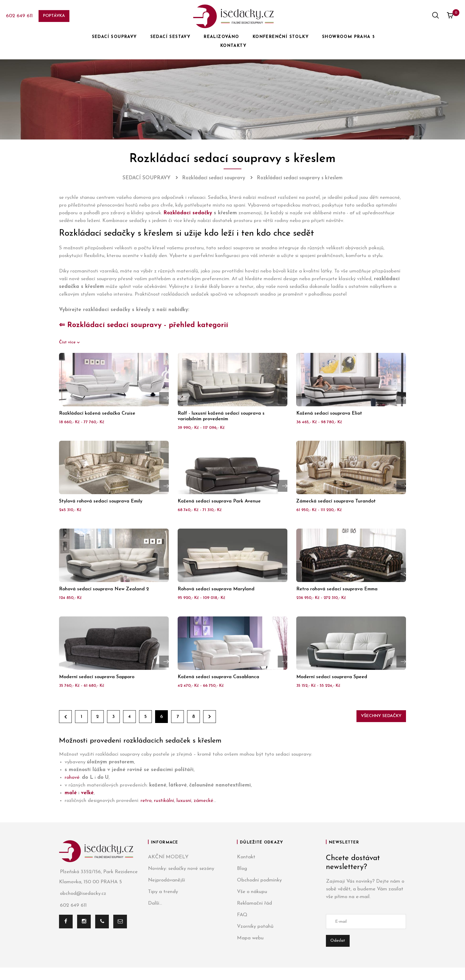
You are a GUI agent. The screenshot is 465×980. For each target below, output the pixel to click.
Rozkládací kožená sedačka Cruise (97, 413)
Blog (242, 869)
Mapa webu (250, 938)
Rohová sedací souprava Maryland (216, 589)
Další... (155, 903)
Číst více (68, 342)
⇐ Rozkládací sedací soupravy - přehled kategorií (144, 325)
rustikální (164, 801)
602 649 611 (19, 16)
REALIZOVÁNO (221, 37)
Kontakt (246, 857)
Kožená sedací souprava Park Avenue (219, 501)
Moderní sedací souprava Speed (332, 677)
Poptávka (54, 16)
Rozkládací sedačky (188, 213)
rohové (72, 777)
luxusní (184, 801)
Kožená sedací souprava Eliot (329, 413)
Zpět (65, 717)
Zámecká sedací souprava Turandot (336, 501)
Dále (210, 717)
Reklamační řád (254, 903)
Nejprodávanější (167, 880)
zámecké (203, 801)
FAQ (242, 915)
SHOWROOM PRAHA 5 (348, 37)
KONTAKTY (233, 46)
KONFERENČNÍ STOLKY (281, 37)
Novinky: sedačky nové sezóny (181, 869)
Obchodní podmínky (259, 880)
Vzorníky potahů (255, 926)
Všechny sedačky (381, 716)
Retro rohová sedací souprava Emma (337, 589)
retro (146, 801)
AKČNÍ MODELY (168, 857)
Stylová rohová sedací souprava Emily (101, 501)
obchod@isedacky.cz (83, 894)
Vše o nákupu (252, 892)
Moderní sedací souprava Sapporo (97, 677)
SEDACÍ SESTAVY (171, 37)
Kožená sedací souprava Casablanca (218, 677)
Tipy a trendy (163, 892)
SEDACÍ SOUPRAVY (114, 37)
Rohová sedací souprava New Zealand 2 (104, 589)
